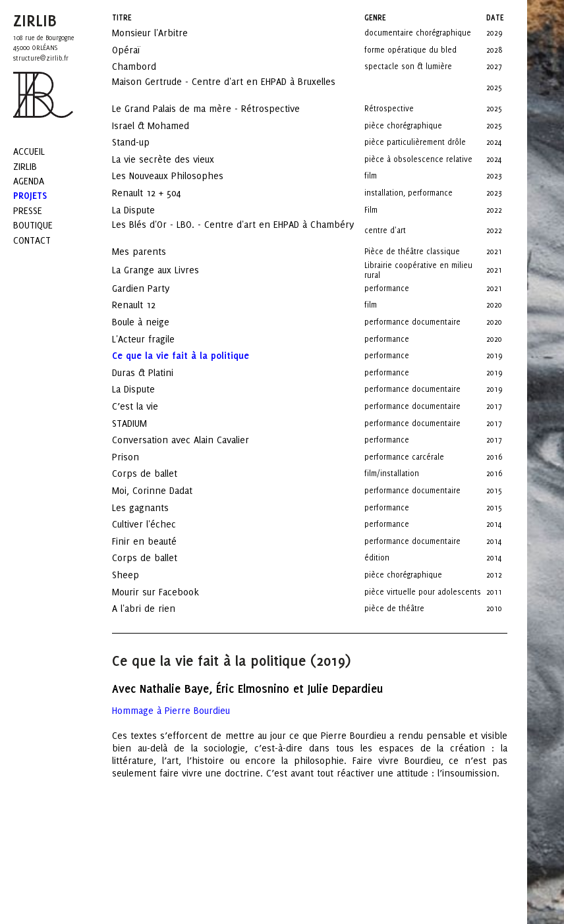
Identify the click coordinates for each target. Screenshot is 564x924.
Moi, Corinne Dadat (164, 490)
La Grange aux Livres (169, 270)
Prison (137, 457)
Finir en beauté (156, 541)
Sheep (137, 575)
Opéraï (138, 50)
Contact (32, 240)
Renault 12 (146, 305)
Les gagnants (152, 507)
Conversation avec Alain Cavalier (192, 440)
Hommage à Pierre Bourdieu (171, 710)
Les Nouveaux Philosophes (180, 176)
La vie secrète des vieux (175, 159)
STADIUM (141, 423)
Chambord (146, 66)
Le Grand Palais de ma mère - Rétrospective (218, 108)
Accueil (29, 151)
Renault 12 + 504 (158, 193)
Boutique (33, 225)
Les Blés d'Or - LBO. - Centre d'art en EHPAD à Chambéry (233, 229)
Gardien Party (153, 288)
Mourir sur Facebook (167, 592)
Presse (28, 210)
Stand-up (143, 142)
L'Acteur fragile (155, 339)
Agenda (29, 181)
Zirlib (25, 166)
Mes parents (151, 251)
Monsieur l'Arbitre (162, 33)
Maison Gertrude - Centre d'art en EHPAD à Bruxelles (224, 86)
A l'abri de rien (155, 608)
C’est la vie (147, 406)
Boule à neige (153, 322)
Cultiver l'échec (156, 524)
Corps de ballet (156, 473)
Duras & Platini (155, 372)
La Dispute (145, 210)
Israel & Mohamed (162, 125)
